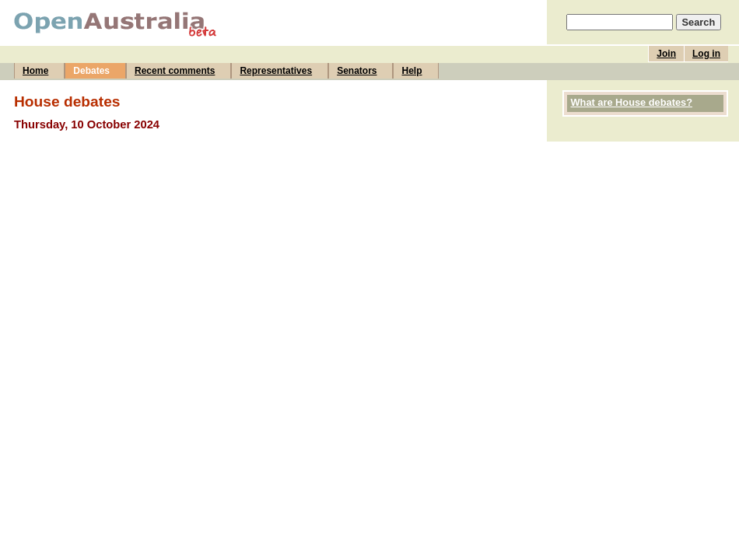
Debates (91, 71)
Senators (357, 71)
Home (35, 71)
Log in (706, 54)
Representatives (276, 71)
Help (412, 71)
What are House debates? (632, 102)
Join (666, 54)
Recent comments (175, 71)
